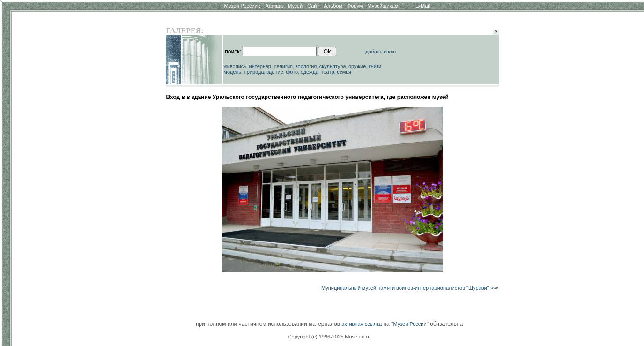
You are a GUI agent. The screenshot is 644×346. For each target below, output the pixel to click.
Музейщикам (383, 6)
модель (232, 72)
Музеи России (242, 6)
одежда (310, 72)
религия (284, 66)
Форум (355, 6)
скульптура (333, 66)
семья (344, 72)
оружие (357, 66)
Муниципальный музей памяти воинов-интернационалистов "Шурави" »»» (410, 288)
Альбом (333, 6)
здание (275, 72)
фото (292, 72)
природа (254, 72)
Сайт (313, 6)
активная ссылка (362, 324)
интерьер (260, 66)
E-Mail (423, 6)
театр (328, 72)
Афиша (274, 6)
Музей (295, 6)
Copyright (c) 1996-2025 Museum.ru (329, 337)
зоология (306, 66)
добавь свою (381, 52)
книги (375, 66)
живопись (235, 66)
